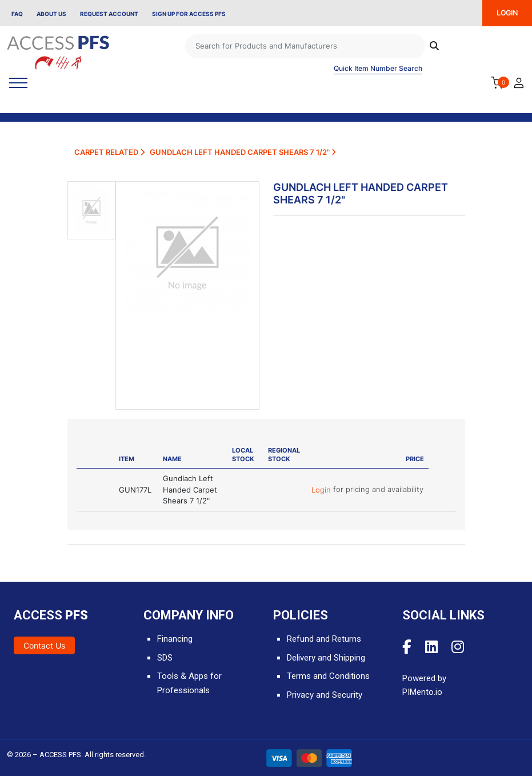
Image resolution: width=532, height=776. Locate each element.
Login (322, 490)
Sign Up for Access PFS (189, 14)
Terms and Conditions (328, 676)
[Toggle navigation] (18, 83)
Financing (175, 639)
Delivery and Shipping (326, 658)
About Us (51, 14)
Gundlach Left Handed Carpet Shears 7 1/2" (243, 152)
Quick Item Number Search (378, 68)
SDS (165, 658)
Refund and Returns (324, 639)
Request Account (109, 14)
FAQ (17, 14)
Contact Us (44, 645)
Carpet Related (109, 152)
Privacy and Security (325, 695)
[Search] (305, 46)
